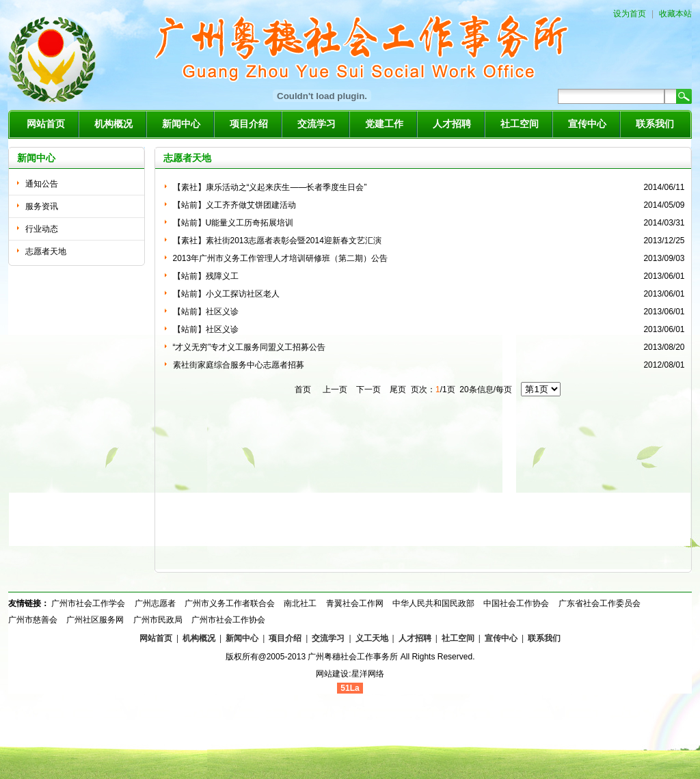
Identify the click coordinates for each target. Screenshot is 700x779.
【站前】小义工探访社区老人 (226, 294)
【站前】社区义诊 (206, 312)
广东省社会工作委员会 (600, 603)
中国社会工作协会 (516, 603)
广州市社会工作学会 (88, 603)
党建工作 (384, 124)
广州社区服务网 (95, 620)
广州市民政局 (158, 620)
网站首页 (46, 124)
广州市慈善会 (33, 620)
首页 (303, 389)
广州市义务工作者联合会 (230, 603)
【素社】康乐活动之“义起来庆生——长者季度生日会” (270, 187)
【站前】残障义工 (206, 276)
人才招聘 (452, 124)
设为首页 (630, 14)
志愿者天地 (46, 251)
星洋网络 (368, 674)
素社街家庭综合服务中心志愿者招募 (239, 365)
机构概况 (113, 124)
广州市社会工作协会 (228, 620)
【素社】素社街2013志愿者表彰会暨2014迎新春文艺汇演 (277, 241)
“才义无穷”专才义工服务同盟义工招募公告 (250, 347)
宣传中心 (587, 124)
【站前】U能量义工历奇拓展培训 (233, 223)
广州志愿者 (155, 603)
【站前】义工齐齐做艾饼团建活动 (234, 205)
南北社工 (300, 603)
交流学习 (317, 124)
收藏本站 (675, 14)
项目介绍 (249, 124)
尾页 (397, 389)
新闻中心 (181, 124)
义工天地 (372, 638)
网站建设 (332, 674)
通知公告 (42, 184)
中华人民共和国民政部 (433, 603)
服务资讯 (42, 206)
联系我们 (655, 124)
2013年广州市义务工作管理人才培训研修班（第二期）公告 (281, 258)
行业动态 (42, 229)
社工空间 (520, 124)
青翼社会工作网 (355, 603)
